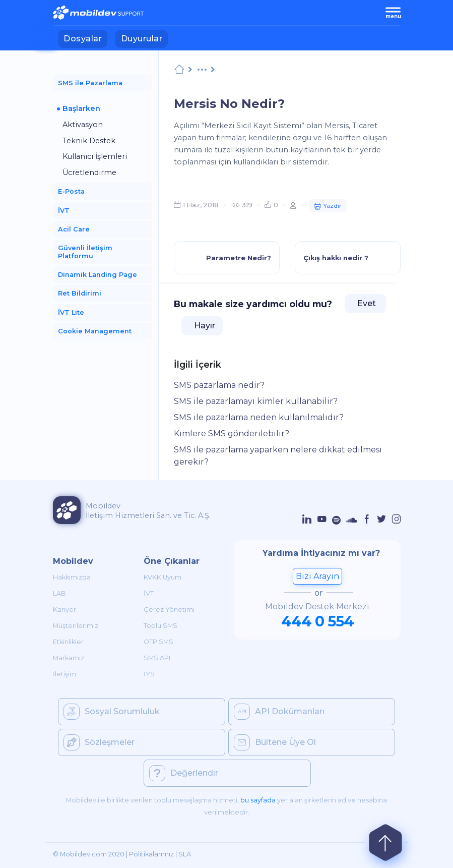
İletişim (64, 674)
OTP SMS (158, 642)
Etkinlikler (68, 642)
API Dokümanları (279, 712)
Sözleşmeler (99, 742)
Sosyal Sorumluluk (112, 712)
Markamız (69, 658)
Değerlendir (184, 773)
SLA (185, 854)
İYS (149, 674)
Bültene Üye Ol (275, 742)
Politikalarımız (151, 854)
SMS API (157, 658)
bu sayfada (258, 800)
